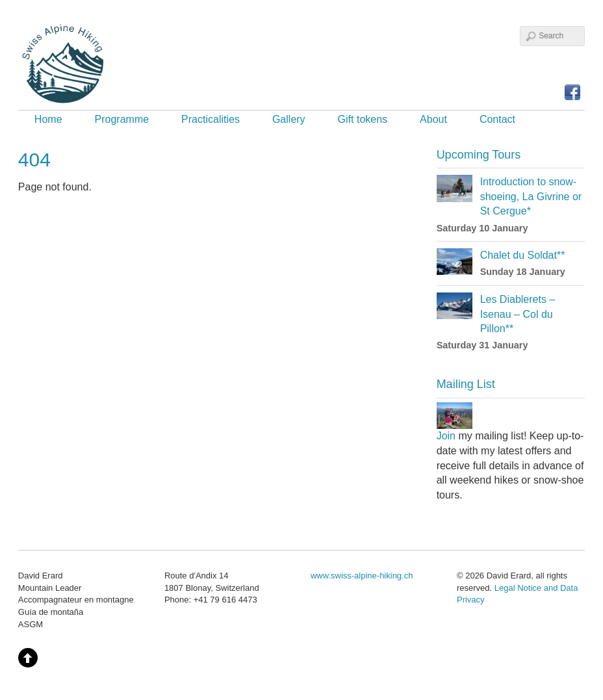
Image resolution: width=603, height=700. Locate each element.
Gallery (289, 119)
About (433, 119)
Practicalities (211, 119)
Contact (497, 119)
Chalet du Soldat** (523, 255)
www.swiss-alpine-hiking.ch (362, 576)
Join (446, 436)
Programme (122, 119)
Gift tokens (363, 119)
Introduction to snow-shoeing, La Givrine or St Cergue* (531, 196)
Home (48, 119)
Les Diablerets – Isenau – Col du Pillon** (518, 314)
